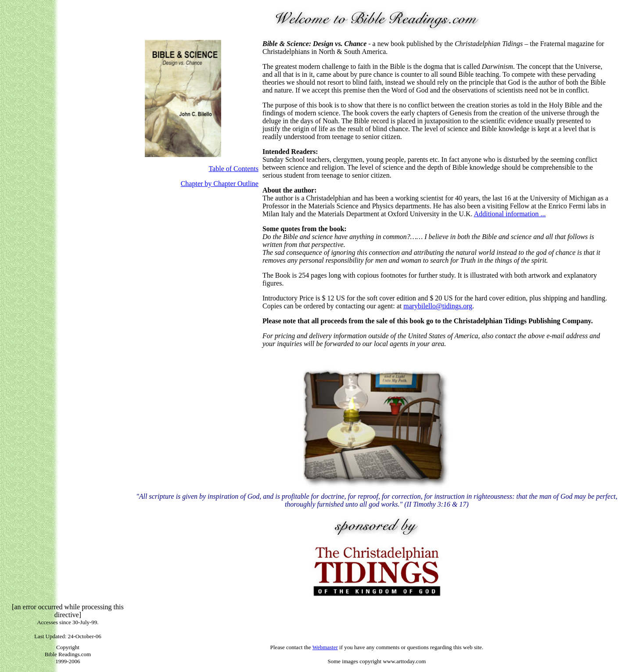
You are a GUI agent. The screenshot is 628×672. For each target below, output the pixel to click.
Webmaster (325, 647)
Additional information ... (510, 214)
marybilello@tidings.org (438, 306)
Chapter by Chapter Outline (220, 184)
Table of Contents (233, 169)
